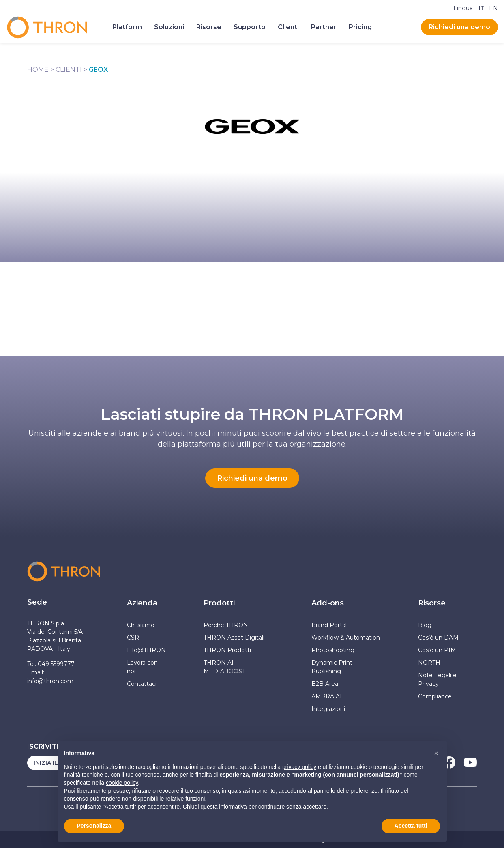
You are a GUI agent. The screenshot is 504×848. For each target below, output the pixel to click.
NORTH (429, 663)
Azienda (142, 603)
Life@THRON (146, 650)
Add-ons (328, 603)
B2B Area (325, 684)
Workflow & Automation (346, 638)
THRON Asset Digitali (234, 638)
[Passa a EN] (493, 8)
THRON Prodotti (227, 650)
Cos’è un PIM (437, 650)
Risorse (432, 603)
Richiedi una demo (459, 27)
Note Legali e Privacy (437, 679)
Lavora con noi (142, 667)
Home (38, 70)
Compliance (435, 696)
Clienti (69, 70)
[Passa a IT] (482, 8)
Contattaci (142, 684)
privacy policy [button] (299, 767)
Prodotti (219, 603)
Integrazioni (328, 709)
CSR (133, 638)
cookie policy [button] (122, 783)
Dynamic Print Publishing (332, 667)
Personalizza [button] (94, 826)
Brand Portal (329, 625)
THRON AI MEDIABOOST (224, 667)
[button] (436, 754)
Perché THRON (226, 625)
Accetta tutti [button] (411, 826)
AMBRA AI (327, 696)
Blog (425, 625)
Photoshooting (333, 650)
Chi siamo (141, 625)
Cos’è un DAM (438, 638)
